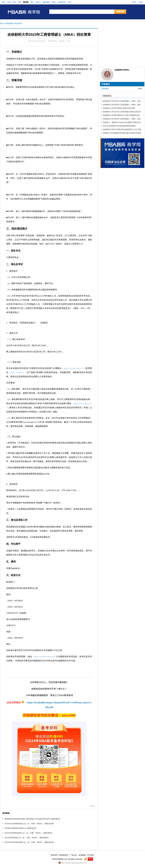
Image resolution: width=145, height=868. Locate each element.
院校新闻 (9, 24)
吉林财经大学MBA (122, 70)
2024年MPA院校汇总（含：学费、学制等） (22, 838)
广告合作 (73, 855)
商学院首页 (64, 855)
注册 (141, 2)
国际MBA (46, 2)
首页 (4, 2)
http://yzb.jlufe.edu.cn (44, 657)
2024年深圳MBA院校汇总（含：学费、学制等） (23, 833)
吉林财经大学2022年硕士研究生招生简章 (119, 108)
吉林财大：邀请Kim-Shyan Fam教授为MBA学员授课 (122, 122)
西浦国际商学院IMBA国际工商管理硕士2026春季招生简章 (27, 819)
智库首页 (54, 855)
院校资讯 (107, 96)
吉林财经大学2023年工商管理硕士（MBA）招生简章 (122, 105)
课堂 (20, 2)
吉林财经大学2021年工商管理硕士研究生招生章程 (122, 112)
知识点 (38, 2)
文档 (9, 2)
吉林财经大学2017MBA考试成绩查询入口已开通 (122, 129)
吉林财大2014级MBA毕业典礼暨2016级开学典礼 (122, 133)
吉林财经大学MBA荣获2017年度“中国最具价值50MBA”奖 (121, 115)
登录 (134, 2)
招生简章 (18, 24)
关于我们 (91, 855)
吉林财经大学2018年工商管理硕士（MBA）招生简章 (122, 119)
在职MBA (105, 89)
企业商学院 (62, 2)
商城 (54, 2)
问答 (70, 2)
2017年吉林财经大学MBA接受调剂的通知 (119, 126)
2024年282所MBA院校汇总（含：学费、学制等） (24, 842)
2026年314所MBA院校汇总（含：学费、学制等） (24, 824)
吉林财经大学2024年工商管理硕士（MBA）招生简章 (122, 101)
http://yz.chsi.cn (17, 372)
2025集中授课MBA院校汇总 (15, 828)
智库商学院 (52, 41)
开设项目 (106, 84)
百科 (14, 2)
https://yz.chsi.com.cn (73, 368)
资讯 (32, 2)
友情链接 (82, 855)
